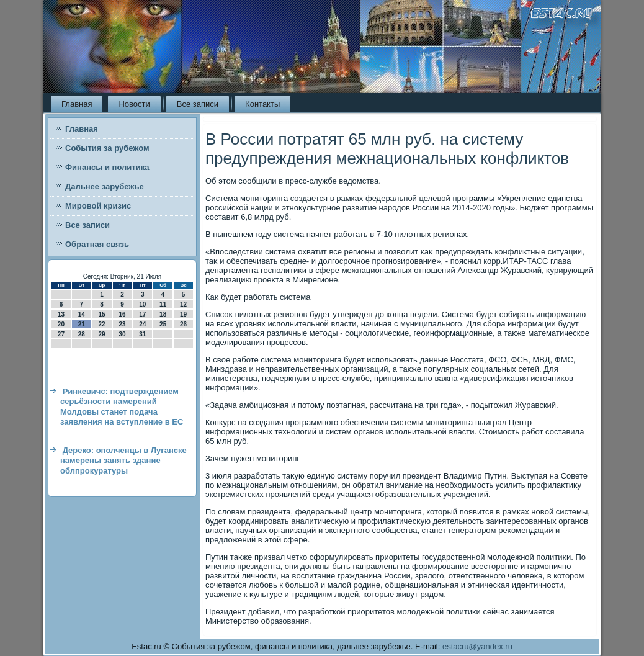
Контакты (262, 104)
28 (82, 334)
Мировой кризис (98, 206)
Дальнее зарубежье (105, 186)
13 (61, 314)
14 (82, 314)
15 (102, 314)
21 (82, 324)
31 (142, 334)
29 (102, 334)
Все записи (198, 104)
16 (122, 314)
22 (102, 324)
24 (142, 324)
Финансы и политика (107, 167)
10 (142, 304)
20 (61, 324)
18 (163, 314)
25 (163, 324)
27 (61, 334)
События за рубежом (107, 148)
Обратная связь (97, 244)
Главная (77, 104)
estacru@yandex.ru (477, 646)
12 (183, 304)
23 (122, 324)
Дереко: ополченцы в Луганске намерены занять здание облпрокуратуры (123, 461)
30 (122, 334)
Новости (134, 104)
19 (183, 314)
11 (163, 304)
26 (183, 324)
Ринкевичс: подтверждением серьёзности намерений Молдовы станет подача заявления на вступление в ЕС (122, 407)
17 (142, 314)
